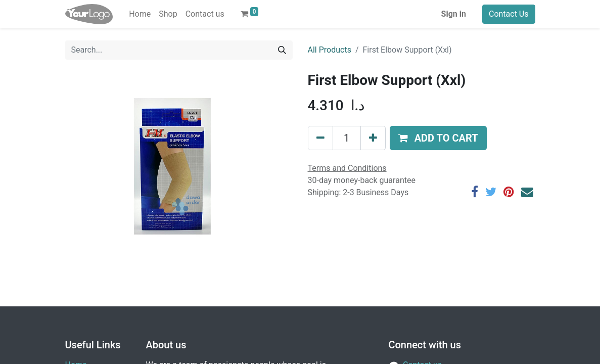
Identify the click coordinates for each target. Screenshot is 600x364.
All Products (330, 50)
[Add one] (373, 138)
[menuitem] (140, 14)
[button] (438, 138)
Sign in (454, 14)
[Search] (282, 50)
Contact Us (509, 14)
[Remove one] (320, 138)
